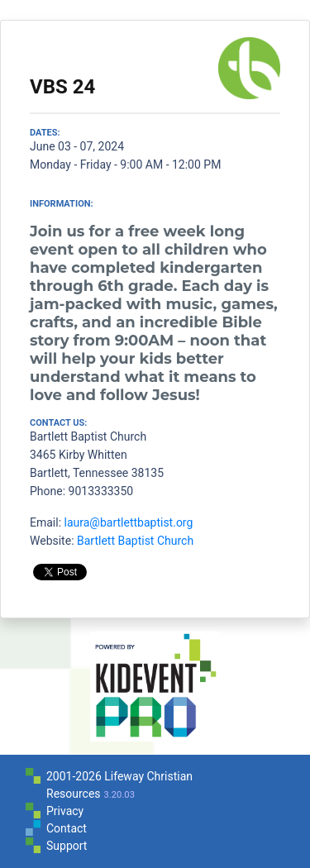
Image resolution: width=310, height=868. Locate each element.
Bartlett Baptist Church (135, 541)
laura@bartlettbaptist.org (129, 522)
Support (67, 846)
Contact (67, 828)
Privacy (65, 811)
